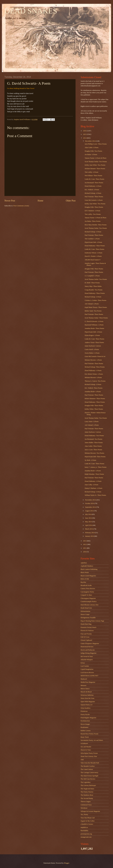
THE (82, 760)
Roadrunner (84, 727)
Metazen (83, 685)
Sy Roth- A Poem (90, 460)
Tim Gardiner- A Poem (92, 239)
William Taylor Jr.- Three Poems (95, 495)
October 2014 (90, 503)
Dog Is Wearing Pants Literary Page (92, 621)
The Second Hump (87, 798)
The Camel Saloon (87, 769)
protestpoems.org (86, 834)
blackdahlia (84, 831)
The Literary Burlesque (88, 785)
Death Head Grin (86, 608)
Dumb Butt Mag (86, 624)
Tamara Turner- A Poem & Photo (95, 158)
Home (40, 201)
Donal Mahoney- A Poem (93, 186)
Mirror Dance (85, 689)
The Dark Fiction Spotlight (89, 776)
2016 (85, 131)
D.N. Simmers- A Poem (92, 211)
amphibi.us (84, 827)
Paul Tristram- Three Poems (94, 197)
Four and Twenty (86, 634)
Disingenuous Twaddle (88, 618)
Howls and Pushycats (88, 650)
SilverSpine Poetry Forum (89, 753)
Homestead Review (87, 647)
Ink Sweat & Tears (87, 656)
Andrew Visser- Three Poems (94, 342)
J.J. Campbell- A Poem (92, 276)
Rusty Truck (85, 737)
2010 (85, 552)
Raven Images (85, 724)
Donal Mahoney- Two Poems (94, 436)
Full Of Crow (85, 637)
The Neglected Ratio (87, 789)
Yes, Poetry (84, 814)
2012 (85, 544)
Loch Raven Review (87, 673)
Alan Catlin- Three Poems (93, 446)
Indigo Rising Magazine (88, 653)
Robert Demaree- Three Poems (95, 399)
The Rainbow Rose (87, 795)
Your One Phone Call (88, 818)
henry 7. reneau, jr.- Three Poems (96, 467)
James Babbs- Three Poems (94, 443)
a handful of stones (87, 824)
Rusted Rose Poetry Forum (89, 734)
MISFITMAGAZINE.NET (89, 676)
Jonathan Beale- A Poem (93, 392)
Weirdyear (84, 808)
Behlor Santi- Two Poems (93, 311)
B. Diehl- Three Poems (92, 283)
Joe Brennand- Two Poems (93, 439)
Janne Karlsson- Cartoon (93, 346)
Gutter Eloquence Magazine (90, 643)
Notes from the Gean (87, 698)
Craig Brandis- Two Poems (94, 290)
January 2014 (90, 536)
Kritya (83, 663)
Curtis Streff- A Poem (92, 349)
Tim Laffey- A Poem (91, 172)
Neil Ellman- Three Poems (93, 176)
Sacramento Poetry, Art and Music (92, 740)
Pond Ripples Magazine (88, 718)
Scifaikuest (84, 743)
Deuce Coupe (85, 614)
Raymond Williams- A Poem (94, 325)
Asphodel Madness (87, 566)
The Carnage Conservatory (89, 772)
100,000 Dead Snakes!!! (93, 260)
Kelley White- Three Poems (94, 409)
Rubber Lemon (86, 731)
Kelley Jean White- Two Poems (95, 165)
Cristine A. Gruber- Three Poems (95, 300)
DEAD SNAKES (31, 11)
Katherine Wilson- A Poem (93, 253)
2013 (85, 541)
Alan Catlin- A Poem (92, 148)
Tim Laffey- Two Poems (93, 214)
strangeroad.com (86, 837)
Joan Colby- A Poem (91, 485)
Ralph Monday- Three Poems (94, 474)
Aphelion (84, 563)
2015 (85, 134)
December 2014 (90, 141)
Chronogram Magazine (88, 598)
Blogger (67, 863)
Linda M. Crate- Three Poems (94, 179)
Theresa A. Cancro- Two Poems (95, 381)
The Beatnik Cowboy (88, 766)
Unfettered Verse (86, 805)
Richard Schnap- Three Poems (95, 367)
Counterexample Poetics (89, 601)
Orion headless (86, 708)
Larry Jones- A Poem (92, 422)
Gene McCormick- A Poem (94, 200)
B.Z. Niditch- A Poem (92, 190)
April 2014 (89, 525)
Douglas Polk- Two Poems (93, 151)
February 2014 (90, 533)
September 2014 (91, 507)
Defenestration (85, 611)
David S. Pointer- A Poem (93, 256)
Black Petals (85, 572)
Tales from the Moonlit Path (90, 763)
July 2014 (88, 514)
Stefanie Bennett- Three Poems (95, 169)
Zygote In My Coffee (88, 821)
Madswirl (84, 679)
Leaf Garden (85, 666)
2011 (85, 548)
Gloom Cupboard (86, 640)
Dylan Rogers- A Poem (92, 335)
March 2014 (89, 529)
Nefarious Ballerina (87, 695)
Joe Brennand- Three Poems (94, 183)
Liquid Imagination (87, 669)
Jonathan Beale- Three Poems (94, 328)
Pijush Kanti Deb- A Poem (93, 242)
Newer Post (10, 201)
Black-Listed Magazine (88, 576)
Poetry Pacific (85, 715)
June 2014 (89, 518)
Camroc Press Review (88, 589)
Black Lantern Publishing (89, 569)
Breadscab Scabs (86, 585)
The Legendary (86, 782)
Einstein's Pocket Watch (88, 627)
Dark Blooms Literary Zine (90, 605)
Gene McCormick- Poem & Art (95, 356)
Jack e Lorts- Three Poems (93, 450)
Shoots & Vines (86, 750)
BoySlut (83, 582)
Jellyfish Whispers (87, 660)
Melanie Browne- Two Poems (94, 453)
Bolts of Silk (85, 579)
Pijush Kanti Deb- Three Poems (95, 457)
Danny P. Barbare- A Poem (93, 488)
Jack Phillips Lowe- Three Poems (96, 144)
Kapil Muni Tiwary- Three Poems (96, 307)
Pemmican (84, 711)
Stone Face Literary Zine (89, 756)
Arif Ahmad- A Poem (92, 304)
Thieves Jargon (86, 802)
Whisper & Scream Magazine (90, 811)
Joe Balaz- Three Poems (93, 221)
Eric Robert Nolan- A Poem (94, 374)
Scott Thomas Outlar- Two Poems (96, 162)
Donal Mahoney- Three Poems (95, 246)
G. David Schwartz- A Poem (94, 321)
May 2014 (89, 522)
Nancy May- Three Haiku (93, 286)
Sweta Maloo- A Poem (92, 353)
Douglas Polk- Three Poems (94, 207)
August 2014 (89, 511)
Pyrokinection (85, 721)
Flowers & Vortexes (87, 631)
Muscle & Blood (86, 692)
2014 (85, 138)
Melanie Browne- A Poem (93, 360)
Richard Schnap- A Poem (93, 193)
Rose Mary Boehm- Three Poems (96, 225)
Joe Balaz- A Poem (91, 154)
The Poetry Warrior (87, 792)
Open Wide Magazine (88, 702)
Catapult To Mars (86, 595)
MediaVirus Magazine (88, 682)
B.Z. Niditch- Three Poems (94, 388)
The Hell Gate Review (88, 779)
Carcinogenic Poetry (87, 592)
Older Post (71, 201)
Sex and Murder (86, 747)
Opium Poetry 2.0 (86, 705)
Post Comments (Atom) (21, 206)
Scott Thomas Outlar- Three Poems (96, 318)
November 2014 (91, 500)
